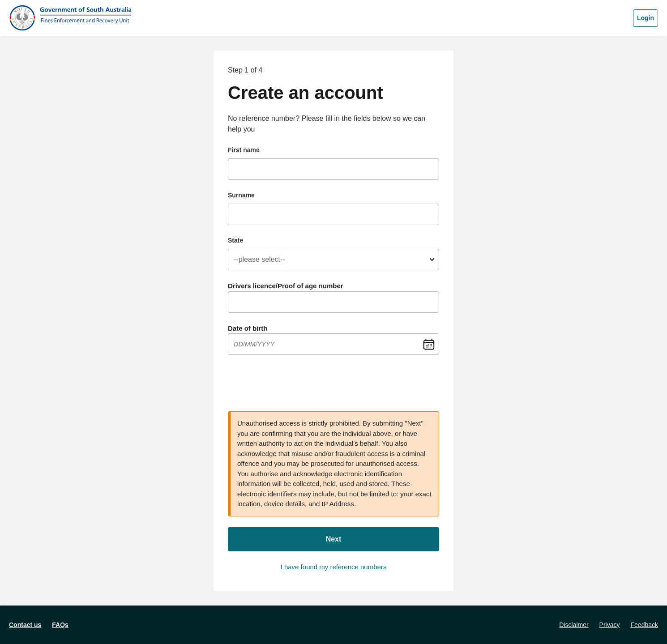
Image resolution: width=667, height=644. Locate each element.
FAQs (60, 625)
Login (646, 18)
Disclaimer (574, 625)
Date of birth (248, 328)
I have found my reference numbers (334, 567)
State (235, 240)
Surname (241, 195)
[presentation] (296, 383)
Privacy (610, 625)
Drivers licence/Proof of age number (286, 286)
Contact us (25, 625)
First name (244, 150)
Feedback (644, 625)
